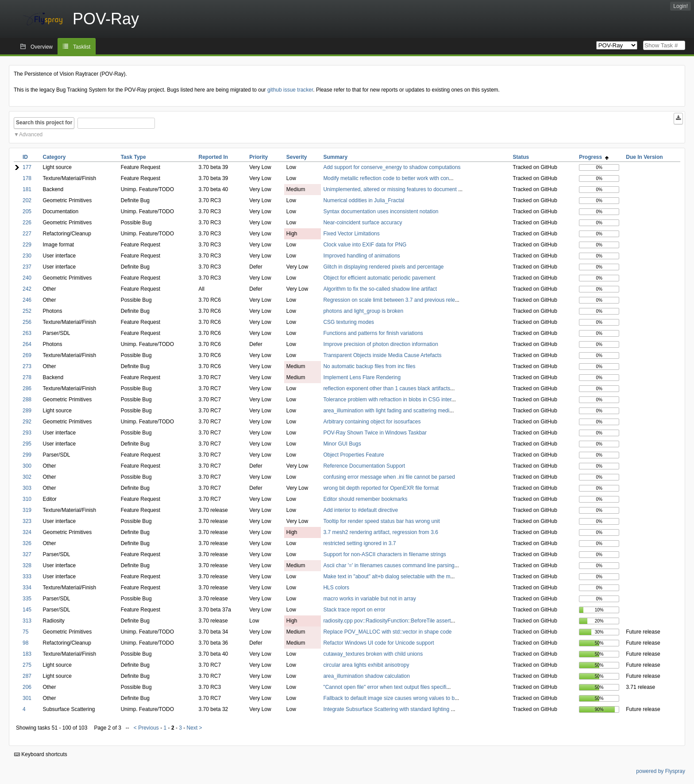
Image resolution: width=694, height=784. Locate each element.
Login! (681, 6)
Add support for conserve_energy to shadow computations (392, 167)
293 (27, 433)
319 (27, 510)
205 (27, 211)
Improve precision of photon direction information (380, 344)
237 (27, 267)
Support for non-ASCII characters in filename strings (384, 554)
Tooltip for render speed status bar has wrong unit (381, 521)
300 (27, 466)
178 (27, 178)
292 (27, 422)
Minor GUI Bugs (342, 444)
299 (27, 455)
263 (27, 333)
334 (27, 588)
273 (27, 366)
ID (25, 157)
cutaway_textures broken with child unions (373, 654)
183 (27, 654)
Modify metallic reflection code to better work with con (386, 178)
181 (27, 189)
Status (521, 157)
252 (27, 311)
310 (27, 499)
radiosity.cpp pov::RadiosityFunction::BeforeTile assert (387, 621)
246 (27, 300)
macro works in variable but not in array (369, 599)
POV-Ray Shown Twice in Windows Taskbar (375, 433)
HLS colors (336, 588)
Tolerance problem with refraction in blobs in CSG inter (387, 400)
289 (27, 411)
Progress (594, 157)
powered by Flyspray (661, 771)
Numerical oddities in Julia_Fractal (364, 200)
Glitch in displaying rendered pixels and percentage (383, 267)
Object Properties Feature (353, 455)
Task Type (133, 157)
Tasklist (82, 47)
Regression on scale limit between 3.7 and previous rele (389, 300)
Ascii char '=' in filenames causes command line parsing (389, 565)
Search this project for (44, 123)
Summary (335, 157)
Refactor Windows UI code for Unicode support (378, 643)
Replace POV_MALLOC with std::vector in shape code (387, 632)
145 (27, 610)
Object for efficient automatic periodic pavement (379, 278)
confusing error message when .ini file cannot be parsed (389, 477)
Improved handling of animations (361, 256)
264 (27, 344)
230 (27, 256)
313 (27, 621)
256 (27, 322)
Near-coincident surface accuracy (362, 223)
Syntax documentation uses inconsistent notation (381, 211)
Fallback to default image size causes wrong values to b (389, 698)
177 (27, 167)
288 (27, 400)
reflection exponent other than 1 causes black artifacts (387, 388)
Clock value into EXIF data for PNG (365, 245)
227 (27, 234)
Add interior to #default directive (360, 510)
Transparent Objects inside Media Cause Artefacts (382, 355)
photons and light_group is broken (363, 311)
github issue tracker (290, 90)
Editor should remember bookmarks (365, 499)
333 (27, 576)
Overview (42, 47)
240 (27, 278)
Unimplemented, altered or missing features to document (391, 189)
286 (27, 388)
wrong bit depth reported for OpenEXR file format (381, 488)
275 (27, 665)
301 (27, 698)
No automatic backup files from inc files (369, 366)
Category (54, 157)
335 (27, 599)
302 (27, 477)
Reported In (214, 157)
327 (27, 554)
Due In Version (644, 157)
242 (27, 289)
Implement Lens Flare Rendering (362, 377)
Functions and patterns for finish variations (373, 333)
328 (27, 565)
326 (27, 543)
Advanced (31, 135)
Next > (195, 728)
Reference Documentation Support (364, 466)
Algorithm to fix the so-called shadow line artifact (380, 289)
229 (27, 245)
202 (27, 200)
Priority (258, 157)
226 (27, 223)
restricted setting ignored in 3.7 (359, 543)
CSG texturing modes (349, 322)
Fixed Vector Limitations (351, 234)
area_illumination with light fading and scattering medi (386, 411)
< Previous (146, 728)
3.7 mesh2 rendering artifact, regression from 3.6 (380, 532)
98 (25, 643)
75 (25, 632)
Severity (297, 157)
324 (27, 532)
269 (27, 355)
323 (27, 521)
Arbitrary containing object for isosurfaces (372, 422)
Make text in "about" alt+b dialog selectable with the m (387, 576)
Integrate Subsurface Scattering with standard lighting (387, 709)
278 (27, 377)
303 (27, 488)
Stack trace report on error (354, 610)
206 (27, 687)
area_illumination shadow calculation (366, 676)
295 (27, 444)
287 (27, 676)
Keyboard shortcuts (41, 754)
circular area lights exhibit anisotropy (366, 665)
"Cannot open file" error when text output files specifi (385, 687)
